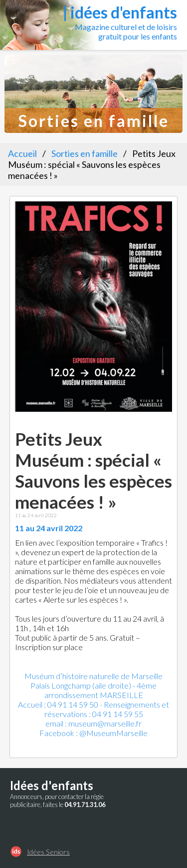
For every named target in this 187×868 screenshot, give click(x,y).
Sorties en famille (85, 153)
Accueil (22, 153)
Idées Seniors (48, 852)
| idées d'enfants (120, 12)
